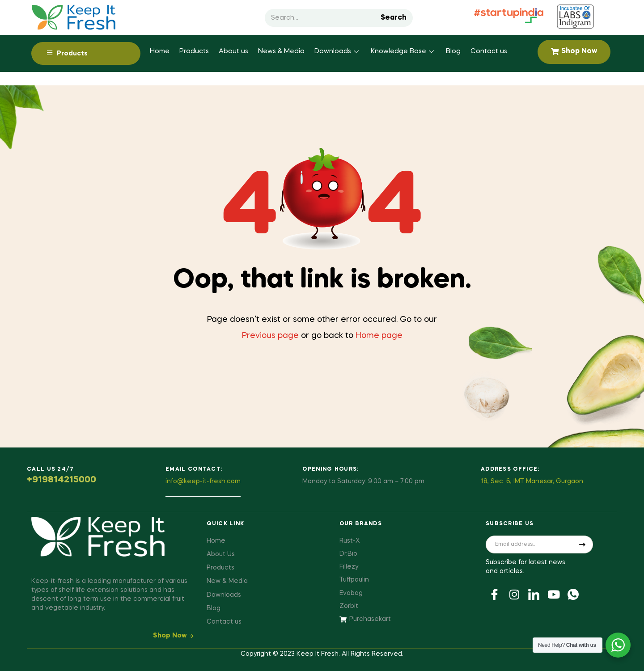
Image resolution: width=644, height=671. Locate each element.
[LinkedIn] (534, 594)
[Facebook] (495, 594)
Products (194, 51)
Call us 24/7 (51, 469)
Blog (453, 51)
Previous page (270, 336)
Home (160, 51)
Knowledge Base (403, 51)
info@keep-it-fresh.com (203, 481)
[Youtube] (554, 594)
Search (394, 18)
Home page (379, 336)
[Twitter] (514, 594)
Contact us (489, 51)
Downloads (338, 51)
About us (233, 51)
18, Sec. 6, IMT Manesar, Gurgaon (532, 481)
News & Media (281, 51)
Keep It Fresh (318, 654)
